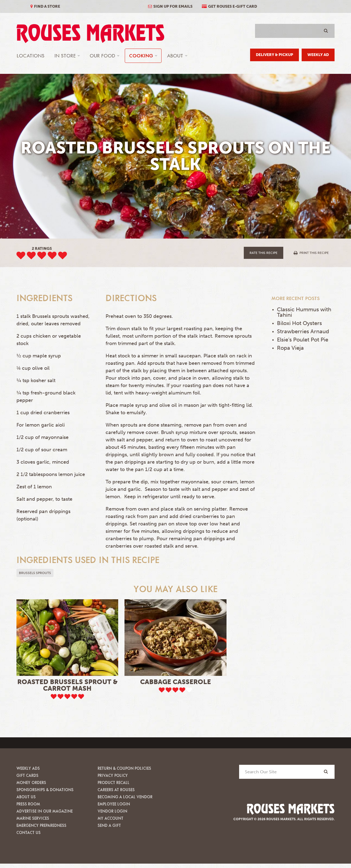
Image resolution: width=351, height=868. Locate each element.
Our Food (102, 56)
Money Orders (31, 782)
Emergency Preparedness (41, 825)
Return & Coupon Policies (124, 768)
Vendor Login (112, 811)
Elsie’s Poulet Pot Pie (303, 340)
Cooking (141, 56)
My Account (111, 818)
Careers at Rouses (116, 790)
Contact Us (29, 832)
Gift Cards (27, 775)
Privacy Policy (113, 775)
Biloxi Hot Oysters (299, 323)
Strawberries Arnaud (303, 331)
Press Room (28, 804)
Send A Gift (109, 825)
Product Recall (114, 782)
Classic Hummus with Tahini (304, 312)
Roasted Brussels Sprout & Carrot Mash (67, 685)
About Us (26, 797)
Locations (31, 56)
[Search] (326, 772)
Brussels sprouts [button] (35, 573)
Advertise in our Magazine (45, 811)
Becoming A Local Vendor (125, 797)
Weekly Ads (28, 768)
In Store (65, 56)
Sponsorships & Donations (45, 790)
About (175, 56)
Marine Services (33, 818)
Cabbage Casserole (175, 682)
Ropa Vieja (290, 348)
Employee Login (114, 804)
